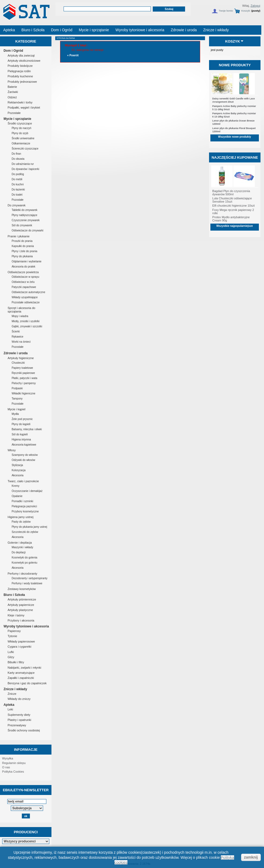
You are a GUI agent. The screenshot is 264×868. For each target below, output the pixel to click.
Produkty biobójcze (20, 66)
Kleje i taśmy (16, 615)
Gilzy (11, 657)
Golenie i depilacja (20, 543)
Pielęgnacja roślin (19, 71)
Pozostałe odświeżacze (26, 302)
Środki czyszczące (20, 123)
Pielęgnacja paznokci (24, 506)
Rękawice (17, 337)
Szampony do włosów (25, 455)
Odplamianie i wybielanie (27, 261)
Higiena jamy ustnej (20, 517)
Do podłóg (18, 174)
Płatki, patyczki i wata (24, 378)
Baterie (12, 87)
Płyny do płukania (22, 256)
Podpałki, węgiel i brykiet (24, 107)
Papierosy (14, 631)
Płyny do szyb (20, 133)
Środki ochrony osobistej (24, 730)
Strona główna (66, 38)
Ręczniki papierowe (23, 373)
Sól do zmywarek (22, 225)
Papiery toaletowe (22, 368)
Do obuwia (18, 159)
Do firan (16, 154)
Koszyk (233, 41)
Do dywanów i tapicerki (25, 169)
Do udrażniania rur (23, 164)
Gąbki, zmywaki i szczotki (27, 326)
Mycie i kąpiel (16, 409)
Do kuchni (18, 184)
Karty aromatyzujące (21, 673)
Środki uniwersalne (23, 138)
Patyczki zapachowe (24, 287)
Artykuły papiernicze (21, 605)
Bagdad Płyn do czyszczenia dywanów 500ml (231, 193)
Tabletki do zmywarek (25, 210)
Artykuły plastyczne (20, 610)
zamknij (251, 857)
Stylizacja (17, 465)
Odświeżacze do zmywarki (27, 230)
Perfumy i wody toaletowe (27, 583)
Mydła (15, 414)
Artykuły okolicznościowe (24, 61)
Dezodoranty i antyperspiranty (29, 578)
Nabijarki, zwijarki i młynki (24, 668)
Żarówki (13, 92)
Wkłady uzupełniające (25, 297)
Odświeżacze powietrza (23, 272)
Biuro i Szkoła (14, 595)
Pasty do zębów (21, 522)
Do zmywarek (17, 205)
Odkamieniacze (21, 143)
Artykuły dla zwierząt (21, 55)
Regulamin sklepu (14, 763)
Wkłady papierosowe (21, 641)
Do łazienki (18, 190)
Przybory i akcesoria (21, 620)
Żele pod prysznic (22, 419)
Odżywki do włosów (23, 460)
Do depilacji (19, 552)
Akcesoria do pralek (23, 267)
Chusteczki (18, 363)
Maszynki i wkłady (22, 547)
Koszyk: (246, 11)
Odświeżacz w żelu (23, 282)
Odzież (12, 97)
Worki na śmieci (21, 342)
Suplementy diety (19, 715)
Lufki (11, 652)
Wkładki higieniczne (23, 393)
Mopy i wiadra (20, 316)
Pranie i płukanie (18, 236)
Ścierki (16, 331)
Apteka (9, 705)
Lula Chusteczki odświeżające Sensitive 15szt (232, 200)
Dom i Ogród (13, 51)
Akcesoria (18, 475)
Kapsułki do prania (23, 246)
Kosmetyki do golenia (24, 558)
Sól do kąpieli (20, 434)
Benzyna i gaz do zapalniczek (27, 683)
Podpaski (17, 388)
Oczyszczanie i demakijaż (27, 491)
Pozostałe (14, 113)
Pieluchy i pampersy (24, 383)
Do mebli (17, 179)
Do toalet (17, 195)
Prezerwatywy (17, 725)
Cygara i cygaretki (19, 647)
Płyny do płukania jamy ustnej (29, 527)
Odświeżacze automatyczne (28, 292)
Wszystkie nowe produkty (235, 137)
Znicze (12, 694)
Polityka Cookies (13, 772)
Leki (10, 709)
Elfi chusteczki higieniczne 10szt (233, 206)
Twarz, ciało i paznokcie (23, 481)
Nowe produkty (235, 65)
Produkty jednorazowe (22, 82)
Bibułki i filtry (16, 662)
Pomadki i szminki (22, 501)
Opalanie (17, 496)
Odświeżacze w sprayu (25, 277)
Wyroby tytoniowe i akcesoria (26, 626)
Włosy (12, 450)
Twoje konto (226, 11)
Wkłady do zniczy (19, 699)
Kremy (15, 486)
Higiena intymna (21, 440)
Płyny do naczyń (21, 128)
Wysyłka (8, 758)
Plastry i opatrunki (19, 720)
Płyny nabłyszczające (24, 215)
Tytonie (12, 636)
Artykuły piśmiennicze (22, 599)
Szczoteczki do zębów (25, 532)
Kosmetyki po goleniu (24, 563)
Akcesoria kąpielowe (24, 445)
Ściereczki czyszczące (25, 149)
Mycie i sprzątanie (17, 119)
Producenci (26, 832)
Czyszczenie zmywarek (26, 220)
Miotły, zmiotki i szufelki (25, 321)
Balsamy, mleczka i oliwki (27, 429)
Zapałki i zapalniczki (21, 678)
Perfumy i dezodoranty (22, 574)
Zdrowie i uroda (15, 353)
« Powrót (73, 55)
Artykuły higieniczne (21, 358)
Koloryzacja (19, 470)
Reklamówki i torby (20, 102)
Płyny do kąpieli (21, 424)
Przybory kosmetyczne (25, 511)
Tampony (17, 399)
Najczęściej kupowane (235, 157)
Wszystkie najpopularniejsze (235, 226)
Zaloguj (255, 6)
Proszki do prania (22, 241)
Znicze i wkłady (15, 689)
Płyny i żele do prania (24, 251)
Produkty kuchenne (20, 76)
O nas (6, 767)
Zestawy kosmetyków (22, 589)
